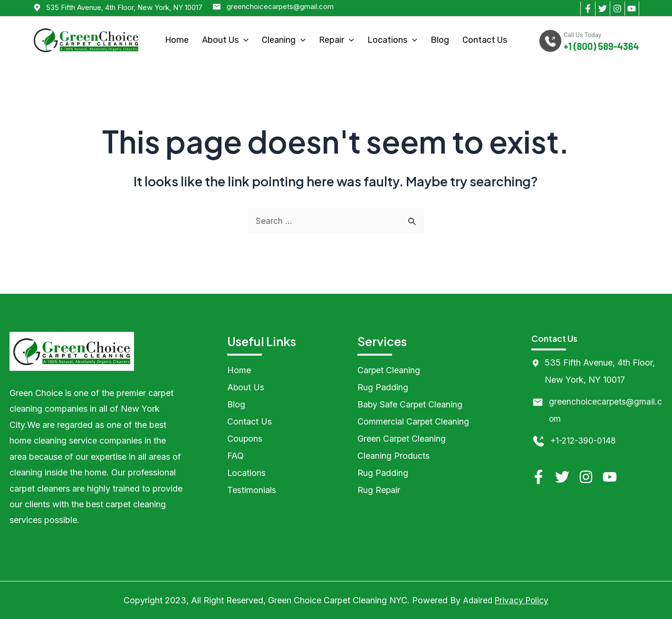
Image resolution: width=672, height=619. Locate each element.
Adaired (476, 600)
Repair (336, 40)
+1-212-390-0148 (585, 440)
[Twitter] (602, 9)
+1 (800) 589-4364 (601, 46)
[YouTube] (632, 9)
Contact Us (485, 40)
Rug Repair (379, 490)
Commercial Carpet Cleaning (413, 421)
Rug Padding (383, 387)
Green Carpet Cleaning (402, 439)
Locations (392, 40)
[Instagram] (617, 9)
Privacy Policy (522, 600)
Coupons (245, 439)
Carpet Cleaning (389, 370)
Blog (440, 40)
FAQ (235, 456)
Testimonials (252, 490)
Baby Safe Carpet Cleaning (410, 404)
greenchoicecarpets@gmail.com (280, 6)
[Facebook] (588, 9)
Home (177, 40)
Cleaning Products (394, 456)
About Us (225, 40)
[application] (244, 40)
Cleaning (284, 40)
